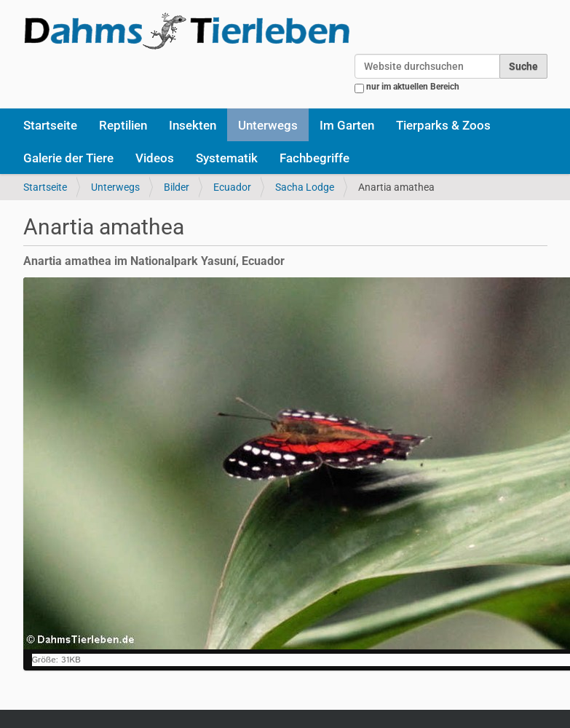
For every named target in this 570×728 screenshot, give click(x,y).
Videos (155, 158)
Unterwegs (268, 125)
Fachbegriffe (314, 158)
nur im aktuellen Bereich (413, 87)
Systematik (227, 158)
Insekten (193, 125)
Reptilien (123, 125)
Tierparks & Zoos (443, 125)
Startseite (50, 125)
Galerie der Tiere (68, 158)
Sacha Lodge (305, 187)
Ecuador (232, 187)
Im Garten (347, 125)
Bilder (177, 187)
